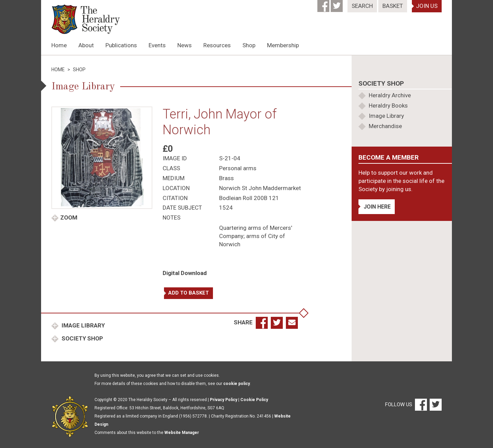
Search (362, 6)
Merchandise (385, 126)
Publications (121, 45)
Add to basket (188, 293)
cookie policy (237, 384)
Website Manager (182, 433)
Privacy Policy (224, 400)
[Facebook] (324, 4)
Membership (283, 45)
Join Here (377, 207)
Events (157, 45)
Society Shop (82, 338)
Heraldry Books (388, 105)
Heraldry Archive (390, 95)
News (185, 45)
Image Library (83, 325)
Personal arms (238, 168)
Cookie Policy (254, 400)
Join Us (427, 6)
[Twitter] (337, 4)
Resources (217, 45)
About (86, 45)
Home (59, 45)
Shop (249, 45)
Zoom (69, 217)
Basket (393, 6)
